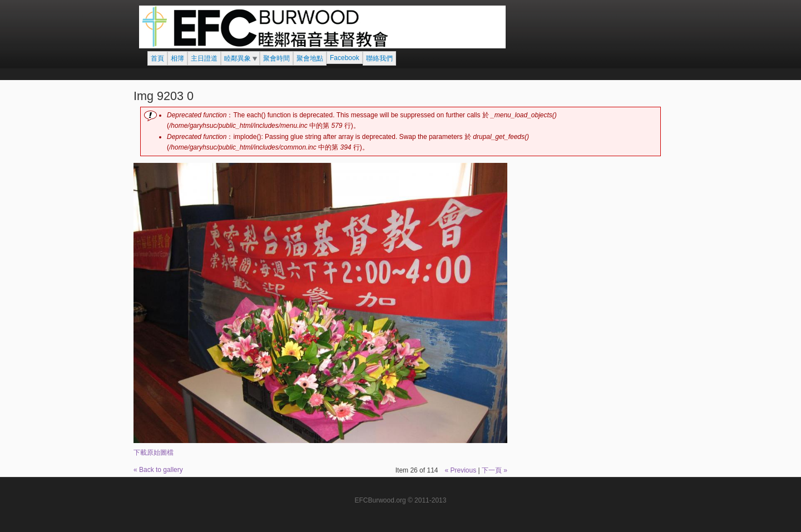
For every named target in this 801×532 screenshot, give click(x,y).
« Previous (460, 470)
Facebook (345, 58)
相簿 (177, 58)
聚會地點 (310, 58)
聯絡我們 (379, 58)
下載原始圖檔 (154, 453)
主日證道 (204, 58)
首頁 (157, 58)
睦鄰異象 (238, 58)
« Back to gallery (158, 470)
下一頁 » (495, 470)
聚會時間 (276, 58)
